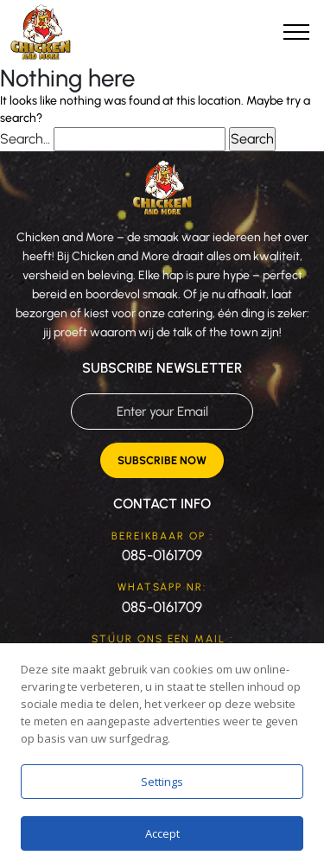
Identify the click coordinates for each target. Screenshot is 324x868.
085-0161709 (162, 555)
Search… (25, 139)
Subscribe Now (162, 460)
